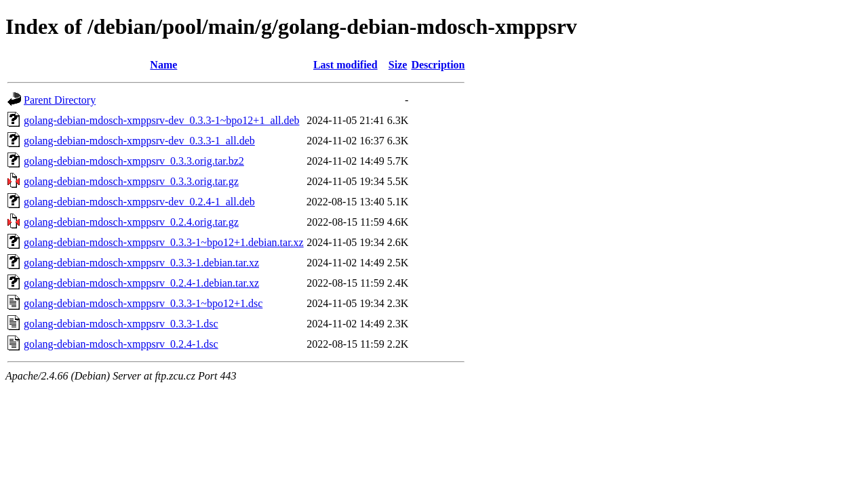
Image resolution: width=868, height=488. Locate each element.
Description (438, 65)
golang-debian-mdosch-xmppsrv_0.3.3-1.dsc (121, 324)
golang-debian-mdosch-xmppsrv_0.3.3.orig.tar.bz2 (134, 161)
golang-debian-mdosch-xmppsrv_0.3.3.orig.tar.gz (131, 181)
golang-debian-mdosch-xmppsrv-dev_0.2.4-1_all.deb (139, 202)
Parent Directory (60, 100)
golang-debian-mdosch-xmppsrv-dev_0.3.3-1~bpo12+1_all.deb (161, 120)
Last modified (346, 65)
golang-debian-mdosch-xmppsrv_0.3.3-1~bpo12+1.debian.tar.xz (164, 242)
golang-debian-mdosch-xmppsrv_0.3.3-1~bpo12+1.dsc (143, 303)
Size (398, 65)
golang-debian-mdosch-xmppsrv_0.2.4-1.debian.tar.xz (141, 283)
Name (163, 65)
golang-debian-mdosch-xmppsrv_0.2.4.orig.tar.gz (131, 222)
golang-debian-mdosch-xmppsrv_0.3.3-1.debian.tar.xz (141, 263)
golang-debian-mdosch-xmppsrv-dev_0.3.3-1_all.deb (139, 141)
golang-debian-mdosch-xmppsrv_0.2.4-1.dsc (121, 344)
